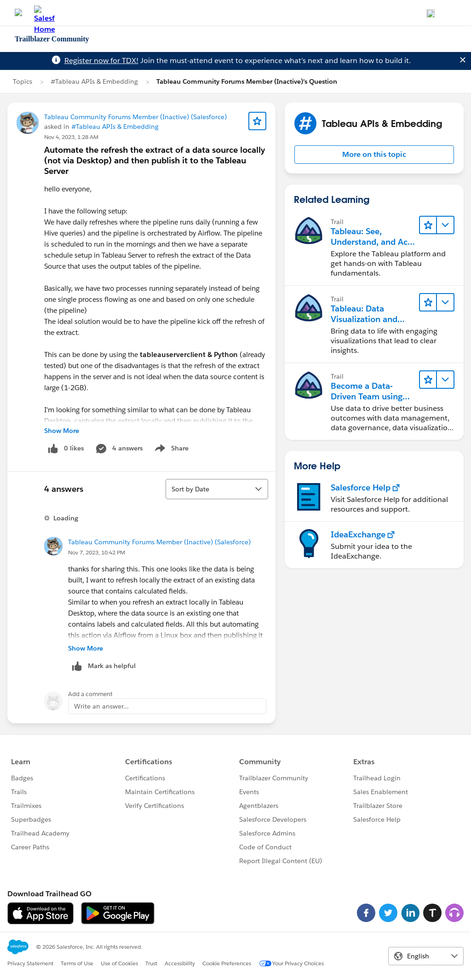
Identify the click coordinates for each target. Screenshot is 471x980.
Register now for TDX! (101, 61)
